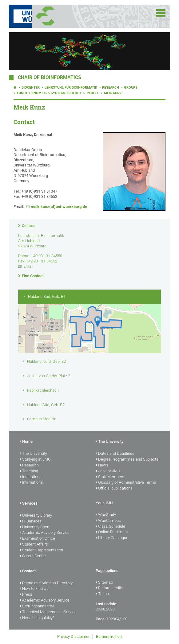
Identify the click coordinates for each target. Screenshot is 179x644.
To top (102, 594)
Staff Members (110, 477)
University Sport (35, 527)
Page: (101, 619)
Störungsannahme (37, 606)
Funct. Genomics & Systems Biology (49, 93)
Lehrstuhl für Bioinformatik (71, 88)
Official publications (114, 489)
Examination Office (37, 539)
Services (29, 504)
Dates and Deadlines (115, 454)
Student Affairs (34, 545)
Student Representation (41, 550)
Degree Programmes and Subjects (127, 460)
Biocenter (31, 88)
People (93, 93)
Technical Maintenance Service (48, 612)
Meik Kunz (113, 93)
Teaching (29, 471)
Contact (28, 226)
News (102, 466)
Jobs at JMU (108, 471)
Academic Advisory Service (45, 533)
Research (111, 88)
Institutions (31, 477)
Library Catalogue (112, 538)
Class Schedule (110, 527)
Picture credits (109, 588)
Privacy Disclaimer (73, 636)
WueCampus (108, 521)
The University (33, 454)
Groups (131, 88)
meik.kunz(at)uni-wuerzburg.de (59, 207)
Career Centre (33, 556)
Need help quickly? (37, 618)
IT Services (31, 522)
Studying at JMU (35, 460)
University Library (36, 516)
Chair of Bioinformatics (50, 78)
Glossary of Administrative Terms (126, 483)
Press (26, 595)
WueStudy (106, 515)
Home (26, 442)
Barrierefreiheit (109, 636)
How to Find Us (34, 589)
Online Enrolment (112, 532)
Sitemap (104, 583)
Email (28, 266)
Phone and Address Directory (46, 583)
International (32, 483)
